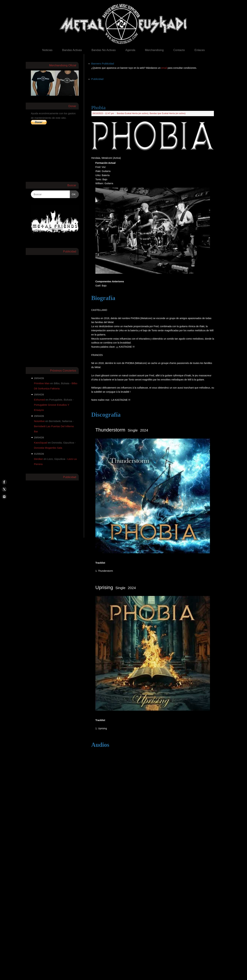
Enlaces (200, 50)
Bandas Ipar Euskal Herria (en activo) (167, 113)
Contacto (179, 50)
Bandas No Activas (104, 50)
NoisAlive (39, 421)
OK (73, 194)
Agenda (130, 50)
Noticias (47, 50)
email (164, 68)
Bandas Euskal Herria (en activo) (133, 113)
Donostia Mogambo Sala (48, 448)
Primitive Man (42, 383)
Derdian (39, 459)
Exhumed (39, 400)
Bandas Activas (72, 50)
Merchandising (154, 50)
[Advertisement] (154, 89)
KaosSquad (41, 443)
